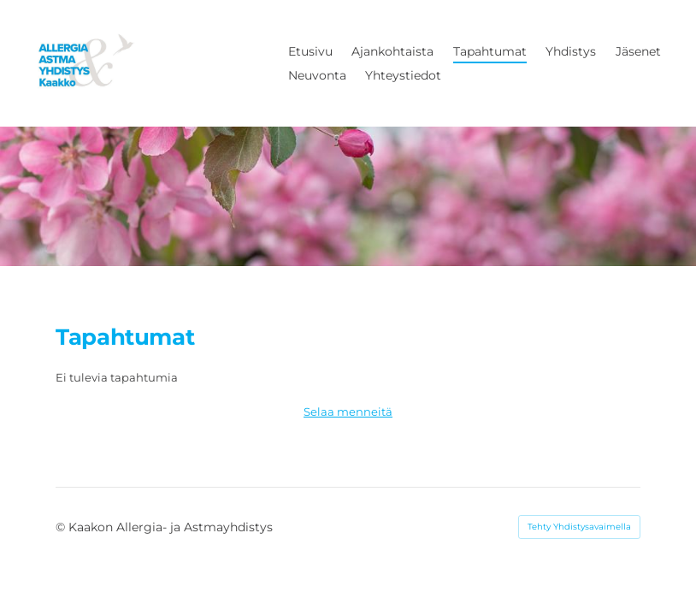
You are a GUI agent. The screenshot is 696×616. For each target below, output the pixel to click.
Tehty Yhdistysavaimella (579, 527)
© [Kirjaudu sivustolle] (62, 527)
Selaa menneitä (348, 412)
